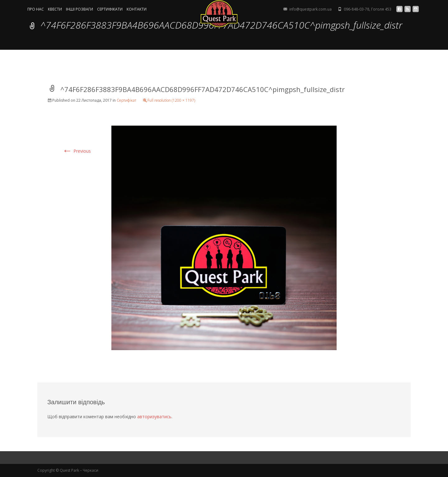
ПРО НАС (36, 9)
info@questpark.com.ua (310, 9)
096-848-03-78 (357, 9)
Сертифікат (126, 100)
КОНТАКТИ (137, 9)
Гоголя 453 (381, 9)
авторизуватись (154, 417)
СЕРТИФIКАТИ (110, 9)
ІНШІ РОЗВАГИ (79, 9)
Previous (77, 151)
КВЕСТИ (55, 9)
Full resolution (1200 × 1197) (171, 100)
